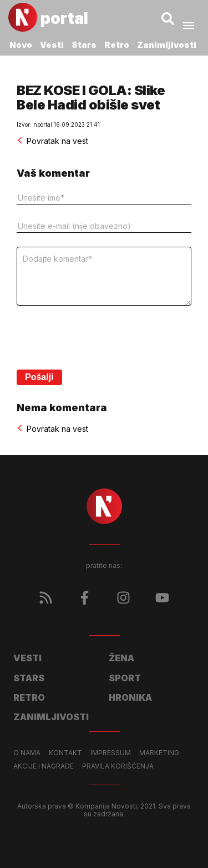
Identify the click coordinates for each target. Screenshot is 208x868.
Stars (84, 45)
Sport (125, 678)
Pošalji (39, 377)
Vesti (52, 45)
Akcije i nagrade (44, 766)
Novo (21, 45)
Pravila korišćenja (118, 766)
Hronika (130, 697)
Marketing (159, 753)
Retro (117, 45)
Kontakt (65, 753)
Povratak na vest (52, 141)
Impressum (111, 753)
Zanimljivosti (167, 45)
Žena (121, 658)
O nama (27, 753)
